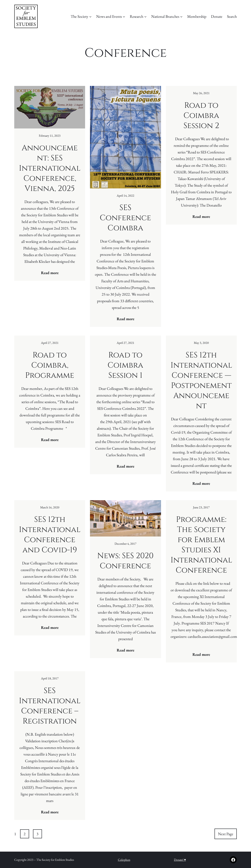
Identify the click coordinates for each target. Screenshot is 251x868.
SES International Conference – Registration (50, 706)
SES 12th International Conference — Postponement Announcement (201, 381)
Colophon (124, 860)
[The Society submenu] (90, 16)
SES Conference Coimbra (125, 218)
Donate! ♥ (180, 860)
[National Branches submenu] (181, 16)
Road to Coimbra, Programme (50, 365)
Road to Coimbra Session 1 (125, 365)
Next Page (226, 834)
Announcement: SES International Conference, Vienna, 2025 (50, 168)
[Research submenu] (145, 16)
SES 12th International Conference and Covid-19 (50, 535)
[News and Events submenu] (124, 16)
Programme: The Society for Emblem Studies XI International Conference (201, 545)
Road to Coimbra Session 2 (201, 116)
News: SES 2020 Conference (125, 561)
